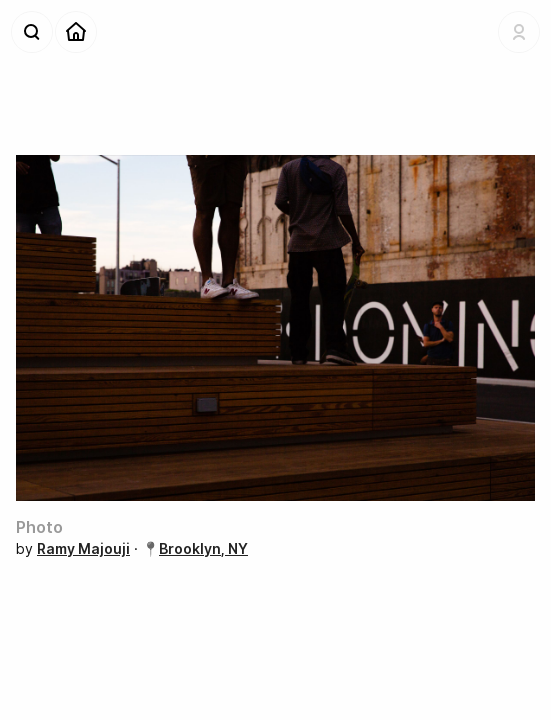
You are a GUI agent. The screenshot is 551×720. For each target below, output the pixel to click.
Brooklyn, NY (203, 548)
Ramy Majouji (83, 548)
